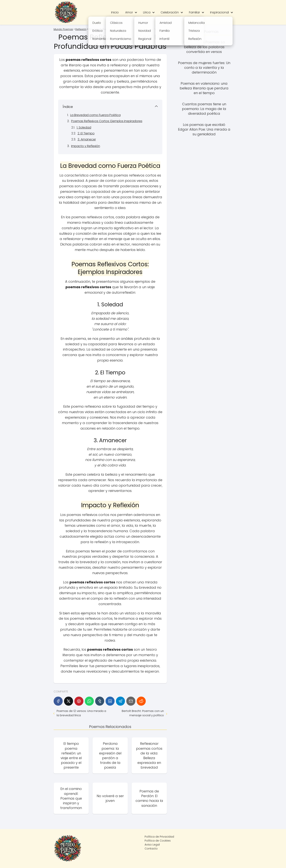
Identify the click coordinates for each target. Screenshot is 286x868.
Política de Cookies (158, 841)
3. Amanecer (87, 139)
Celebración (170, 12)
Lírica (147, 12)
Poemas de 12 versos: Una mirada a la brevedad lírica (81, 713)
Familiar (194, 12)
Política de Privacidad (159, 837)
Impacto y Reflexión (86, 146)
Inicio (115, 12)
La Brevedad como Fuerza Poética (95, 115)
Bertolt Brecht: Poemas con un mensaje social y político (143, 713)
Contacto (151, 849)
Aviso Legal (152, 845)
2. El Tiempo (86, 133)
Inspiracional (219, 12)
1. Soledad (84, 127)
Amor (129, 12)
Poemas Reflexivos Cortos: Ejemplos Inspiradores (107, 121)
